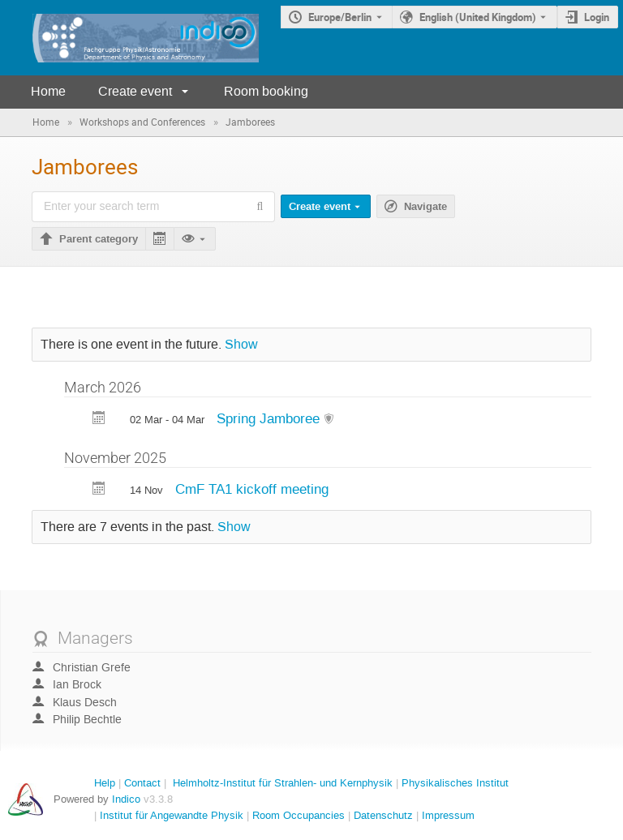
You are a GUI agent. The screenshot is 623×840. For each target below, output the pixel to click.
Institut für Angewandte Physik (172, 815)
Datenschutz (383, 815)
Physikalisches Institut (455, 783)
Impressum (448, 815)
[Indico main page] (129, 38)
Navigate (425, 207)
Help (105, 783)
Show (241, 345)
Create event (135, 91)
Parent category (99, 239)
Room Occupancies (299, 815)
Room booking (266, 91)
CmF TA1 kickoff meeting (252, 489)
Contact (142, 783)
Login (597, 17)
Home (48, 91)
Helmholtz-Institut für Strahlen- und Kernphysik (283, 783)
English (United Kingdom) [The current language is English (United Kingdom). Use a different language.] (478, 17)
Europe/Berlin (340, 17)
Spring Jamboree (270, 418)
